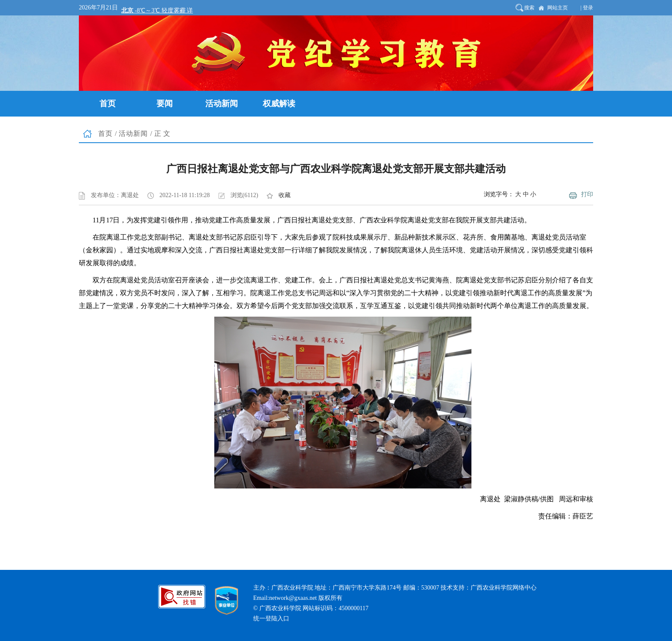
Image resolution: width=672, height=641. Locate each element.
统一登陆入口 (271, 619)
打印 (587, 194)
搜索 (529, 8)
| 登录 (587, 8)
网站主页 (558, 8)
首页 (105, 133)
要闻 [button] (165, 103)
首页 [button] (108, 103)
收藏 (285, 195)
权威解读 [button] (279, 103)
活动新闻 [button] (222, 103)
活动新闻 (133, 133)
